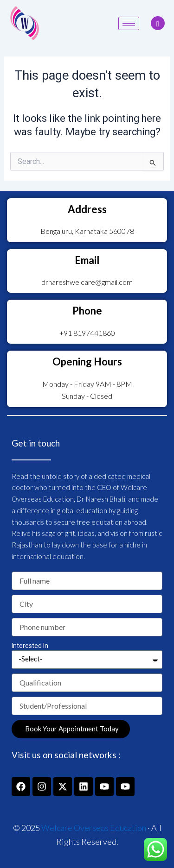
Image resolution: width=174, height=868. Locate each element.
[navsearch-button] (158, 23)
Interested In (30, 646)
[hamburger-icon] (129, 23)
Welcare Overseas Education (94, 828)
